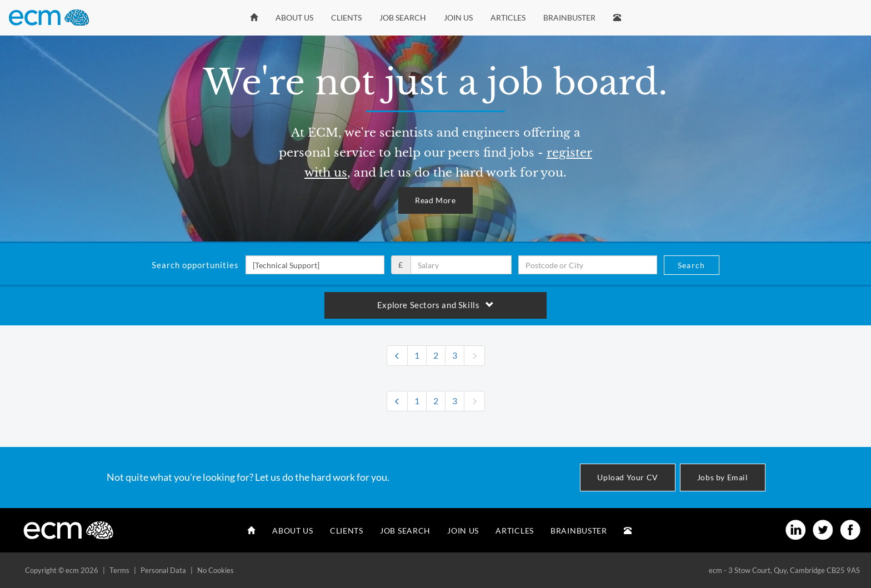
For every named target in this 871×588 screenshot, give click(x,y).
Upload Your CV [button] (627, 477)
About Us (294, 17)
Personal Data (163, 570)
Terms (119, 570)
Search (691, 265)
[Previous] (397, 356)
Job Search (403, 17)
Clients (346, 17)
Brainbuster (569, 17)
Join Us (458, 17)
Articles (508, 17)
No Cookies (216, 570)
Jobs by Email (723, 477)
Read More (435, 200)
